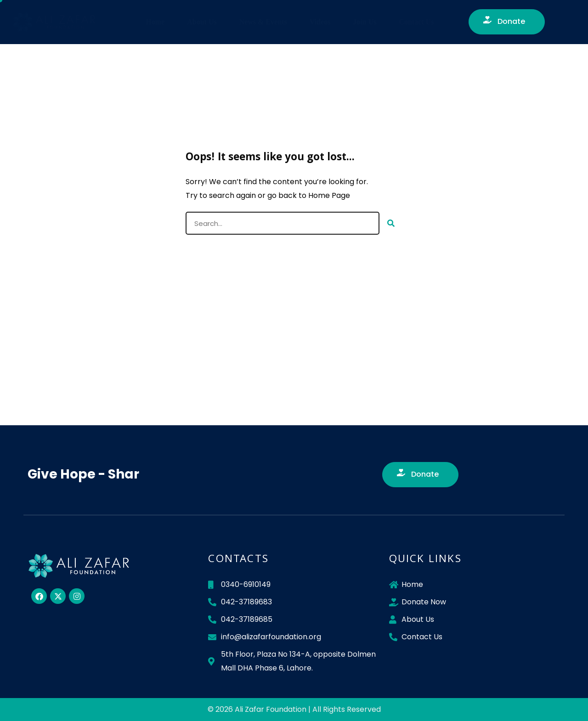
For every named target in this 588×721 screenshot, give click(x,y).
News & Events (263, 22)
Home (155, 22)
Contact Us (416, 22)
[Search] (391, 223)
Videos (320, 22)
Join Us (365, 22)
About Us (202, 22)
